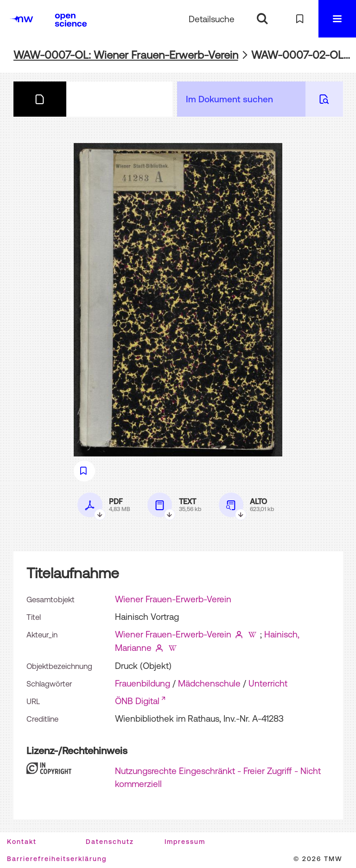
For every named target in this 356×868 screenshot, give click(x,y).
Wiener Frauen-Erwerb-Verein (173, 599)
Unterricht (268, 683)
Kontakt (22, 842)
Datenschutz (110, 842)
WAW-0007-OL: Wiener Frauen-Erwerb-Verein (126, 55)
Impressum (185, 842)
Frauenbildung (143, 683)
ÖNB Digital (137, 701)
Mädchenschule (209, 683)
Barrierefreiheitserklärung (57, 859)
